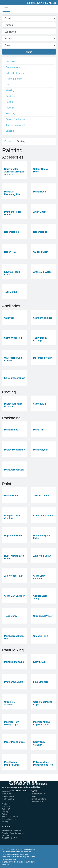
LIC (3, 801)
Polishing (10, 114)
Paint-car (10, 96)
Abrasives (11, 62)
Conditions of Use (38, 801)
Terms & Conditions (38, 799)
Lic (7, 85)
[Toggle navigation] (6, 9)
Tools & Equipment (15, 125)
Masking (10, 90)
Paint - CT (6, 809)
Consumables (13, 67)
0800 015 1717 (34, 3)
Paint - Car (6, 807)
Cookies (34, 796)
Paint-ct (10, 102)
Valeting (10, 131)
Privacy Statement (38, 794)
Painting (10, 108)
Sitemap (34, 791)
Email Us (51, 3)
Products (9, 141)
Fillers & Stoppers (15, 73)
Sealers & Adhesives (16, 119)
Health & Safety (14, 79)
